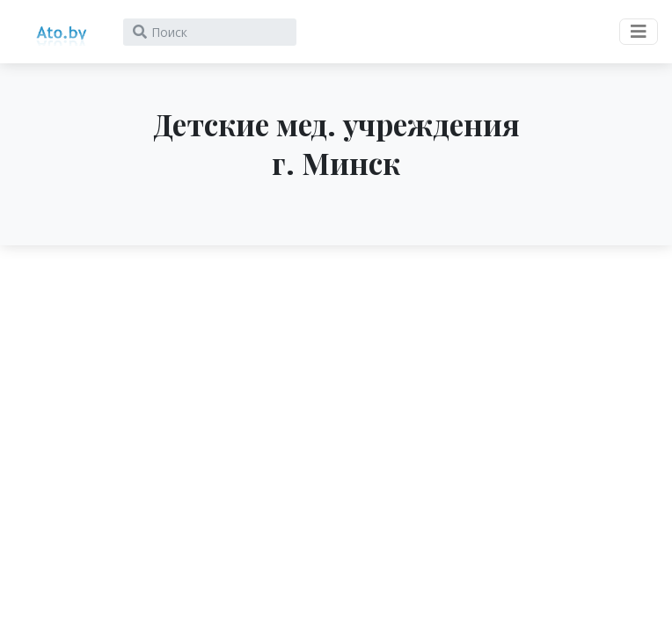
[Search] (210, 32)
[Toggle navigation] (639, 32)
